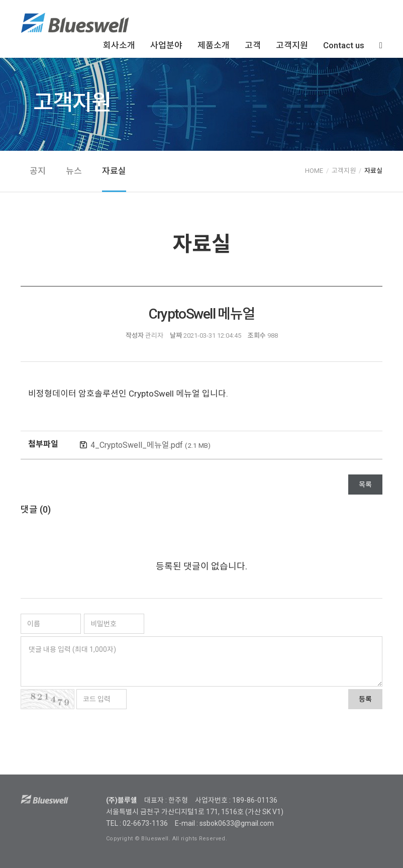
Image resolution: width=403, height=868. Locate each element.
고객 (253, 45)
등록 (365, 699)
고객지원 (292, 45)
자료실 (114, 171)
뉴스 (74, 171)
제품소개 (214, 45)
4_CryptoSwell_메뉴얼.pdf (150, 445)
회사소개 (119, 45)
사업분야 (166, 45)
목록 (365, 485)
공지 (38, 171)
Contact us (344, 45)
